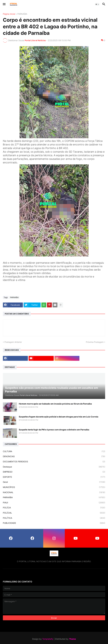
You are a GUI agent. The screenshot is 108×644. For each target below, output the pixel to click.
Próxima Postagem (95, 342)
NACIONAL (54, 492)
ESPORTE (54, 477)
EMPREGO (54, 472)
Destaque (54, 467)
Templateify (48, 639)
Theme (72, 639)
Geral (54, 482)
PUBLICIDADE (54, 523)
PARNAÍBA (22, 14)
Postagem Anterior (13, 342)
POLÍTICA (54, 518)
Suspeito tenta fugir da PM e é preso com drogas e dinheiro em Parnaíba (54, 430)
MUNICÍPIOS (54, 487)
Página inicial (9, 14)
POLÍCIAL (54, 513)
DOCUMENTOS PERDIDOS (54, 462)
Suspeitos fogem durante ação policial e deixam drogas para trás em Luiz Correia (59, 417)
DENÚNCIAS (54, 456)
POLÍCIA (54, 508)
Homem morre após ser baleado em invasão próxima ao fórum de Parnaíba (55, 404)
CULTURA (54, 451)
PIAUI (54, 503)
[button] (4, 4)
